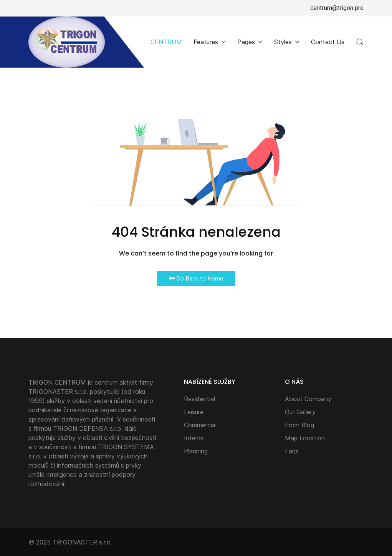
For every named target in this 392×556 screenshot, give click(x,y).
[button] (360, 42)
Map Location (305, 438)
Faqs (292, 451)
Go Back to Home (196, 278)
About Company (308, 399)
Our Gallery (300, 412)
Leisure (194, 412)
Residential (199, 399)
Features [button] (210, 42)
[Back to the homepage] (67, 42)
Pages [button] (250, 42)
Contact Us (328, 42)
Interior (194, 438)
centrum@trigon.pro (337, 8)
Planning (196, 451)
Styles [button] (287, 42)
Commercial (200, 425)
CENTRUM (166, 42)
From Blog (299, 425)
